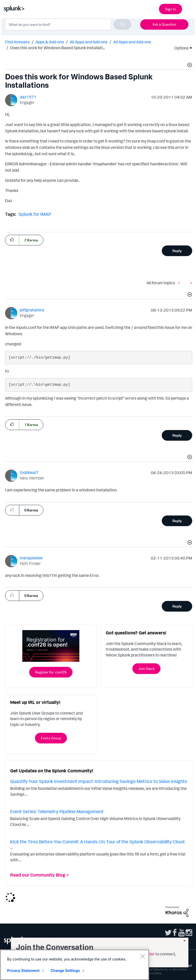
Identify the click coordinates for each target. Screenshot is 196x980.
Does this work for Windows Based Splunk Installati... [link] (58, 48)
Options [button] (180, 48)
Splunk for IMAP (35, 214)
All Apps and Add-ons (89, 42)
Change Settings (65, 970)
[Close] (142, 956)
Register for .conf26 (51, 672)
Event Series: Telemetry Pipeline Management (57, 811)
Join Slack (146, 669)
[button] (189, 66)
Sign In (171, 9)
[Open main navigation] (189, 8)
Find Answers (17, 42)
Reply (177, 251)
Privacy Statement (23, 970)
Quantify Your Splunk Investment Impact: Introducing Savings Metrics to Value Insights (99, 781)
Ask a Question (164, 24)
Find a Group (51, 738)
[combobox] (68, 24)
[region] (75, 965)
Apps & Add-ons (50, 42)
